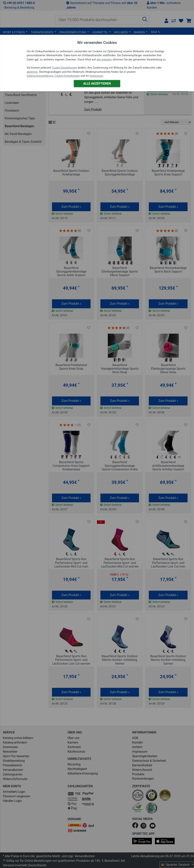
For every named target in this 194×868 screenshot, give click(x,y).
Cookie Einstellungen (64, 68)
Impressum (96, 76)
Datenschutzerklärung (40, 76)
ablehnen (32, 72)
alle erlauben (104, 60)
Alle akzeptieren (97, 84)
